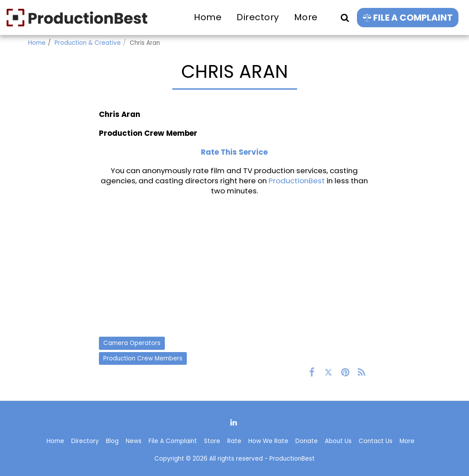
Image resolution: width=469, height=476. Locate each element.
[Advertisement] (234, 266)
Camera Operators (132, 343)
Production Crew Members (143, 358)
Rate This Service (234, 152)
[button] (345, 17)
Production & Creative (88, 43)
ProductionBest (297, 181)
